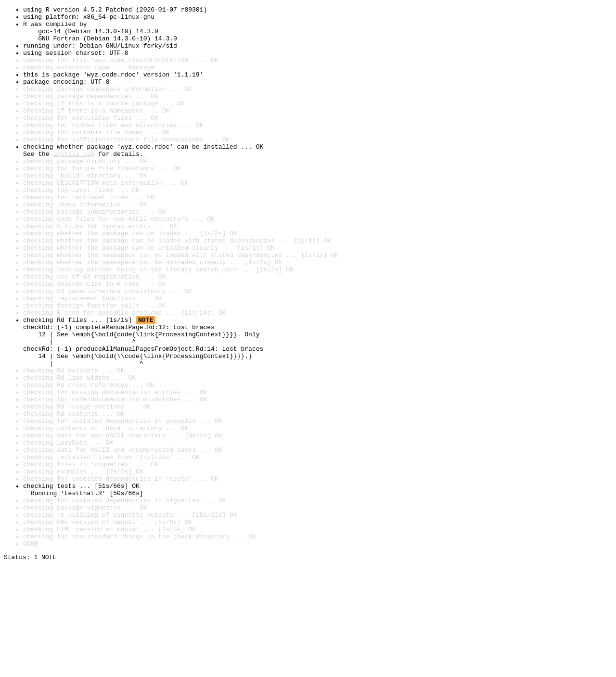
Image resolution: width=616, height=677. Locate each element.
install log (74, 184)
